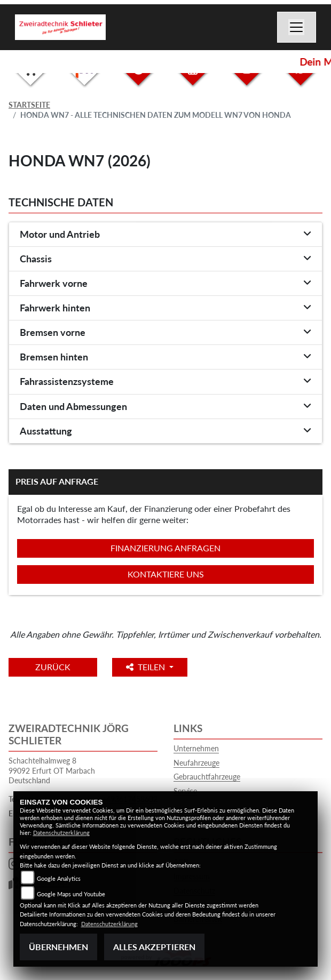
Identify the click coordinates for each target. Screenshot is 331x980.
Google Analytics (59, 878)
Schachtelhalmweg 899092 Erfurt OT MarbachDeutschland (52, 770)
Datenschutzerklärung (61, 833)
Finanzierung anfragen (165, 548)
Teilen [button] (147, 667)
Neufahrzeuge (196, 763)
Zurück (53, 667)
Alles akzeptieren (154, 947)
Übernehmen (58, 947)
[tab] (165, 235)
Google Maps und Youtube (71, 894)
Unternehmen (196, 748)
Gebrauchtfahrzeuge (207, 777)
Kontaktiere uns (166, 574)
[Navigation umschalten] (297, 27)
